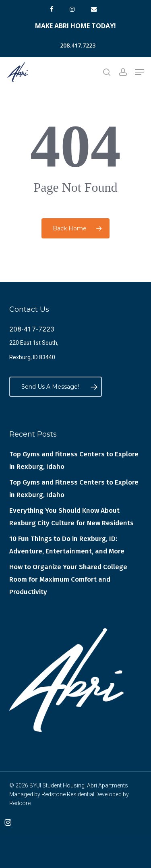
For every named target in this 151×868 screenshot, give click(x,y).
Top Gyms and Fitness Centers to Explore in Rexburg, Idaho (74, 460)
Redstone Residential (68, 794)
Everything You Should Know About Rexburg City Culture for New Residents (71, 517)
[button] (139, 72)
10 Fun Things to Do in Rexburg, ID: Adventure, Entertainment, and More (67, 545)
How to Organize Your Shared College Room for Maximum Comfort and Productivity (68, 579)
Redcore (20, 803)
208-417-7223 (32, 329)
